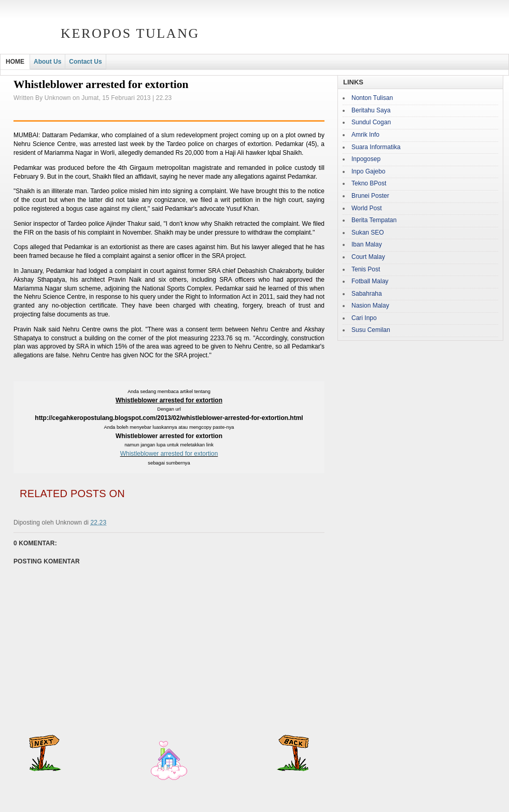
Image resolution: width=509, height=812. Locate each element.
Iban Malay (367, 244)
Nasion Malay (370, 306)
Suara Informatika (376, 147)
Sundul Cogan (371, 122)
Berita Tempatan (374, 220)
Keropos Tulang (130, 33)
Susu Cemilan (371, 330)
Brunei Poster (370, 196)
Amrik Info (365, 135)
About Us (47, 62)
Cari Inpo (364, 318)
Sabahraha (367, 294)
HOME (15, 62)
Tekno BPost (369, 183)
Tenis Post (366, 269)
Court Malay (368, 257)
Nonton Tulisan (372, 98)
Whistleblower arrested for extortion (169, 454)
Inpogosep (366, 159)
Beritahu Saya (371, 110)
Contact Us (85, 62)
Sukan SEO (368, 233)
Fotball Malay (370, 281)
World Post (366, 208)
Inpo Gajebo (368, 171)
